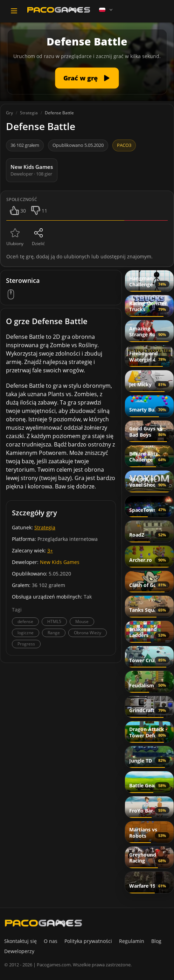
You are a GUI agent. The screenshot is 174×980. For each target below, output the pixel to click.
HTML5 (54, 621)
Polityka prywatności (88, 941)
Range (54, 633)
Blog (156, 941)
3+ (50, 550)
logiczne (26, 633)
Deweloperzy (19, 951)
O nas (51, 941)
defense (25, 621)
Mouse (82, 621)
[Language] (106, 10)
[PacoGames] (43, 923)
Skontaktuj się (20, 941)
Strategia (45, 527)
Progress (26, 644)
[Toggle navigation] (14, 11)
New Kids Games (60, 562)
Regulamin (132, 941)
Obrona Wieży (88, 633)
